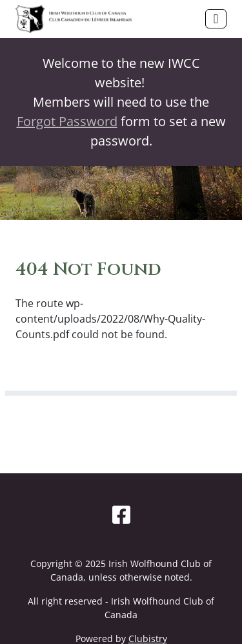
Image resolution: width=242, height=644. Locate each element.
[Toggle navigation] (216, 19)
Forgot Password (67, 121)
